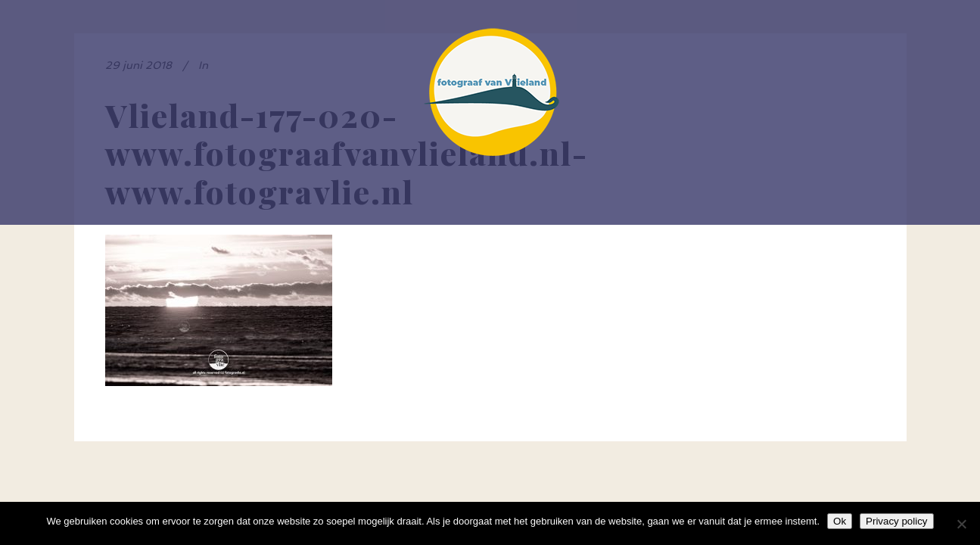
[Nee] (961, 524)
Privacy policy (896, 521)
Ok (840, 521)
